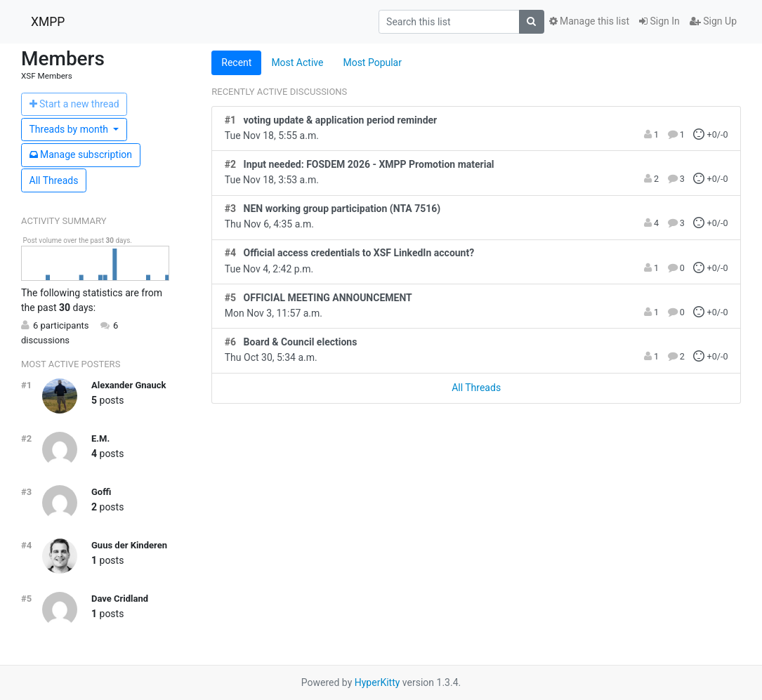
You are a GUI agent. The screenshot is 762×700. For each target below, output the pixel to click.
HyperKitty (377, 682)
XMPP (48, 22)
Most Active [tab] (297, 62)
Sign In (659, 21)
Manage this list (589, 21)
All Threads (54, 180)
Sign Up (713, 21)
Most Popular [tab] (372, 62)
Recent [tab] (236, 62)
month (70, 129)
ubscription (81, 154)
